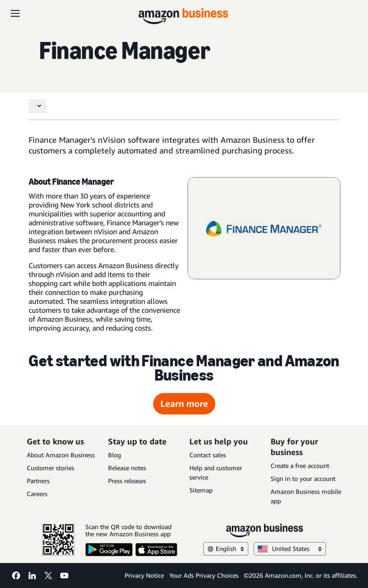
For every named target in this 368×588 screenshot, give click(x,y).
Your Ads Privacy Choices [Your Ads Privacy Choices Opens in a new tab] (204, 575)
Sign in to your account (303, 478)
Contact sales (208, 455)
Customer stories (50, 468)
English (226, 549)
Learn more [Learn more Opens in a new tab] (184, 404)
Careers (37, 494)
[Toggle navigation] (38, 106)
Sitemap (201, 490)
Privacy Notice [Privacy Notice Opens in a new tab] (144, 575)
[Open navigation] (15, 13)
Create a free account (300, 466)
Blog (115, 455)
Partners (38, 481)
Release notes (127, 468)
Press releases (127, 481)
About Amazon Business (61, 455)
